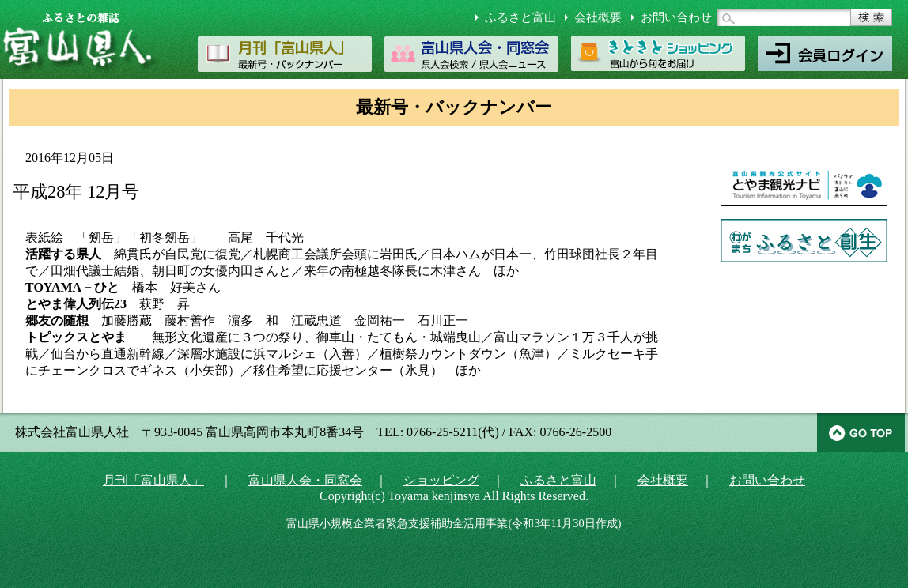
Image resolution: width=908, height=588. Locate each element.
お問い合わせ (676, 17)
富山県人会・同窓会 (305, 480)
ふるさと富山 (520, 17)
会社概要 (598, 17)
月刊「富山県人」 (153, 480)
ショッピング (441, 480)
